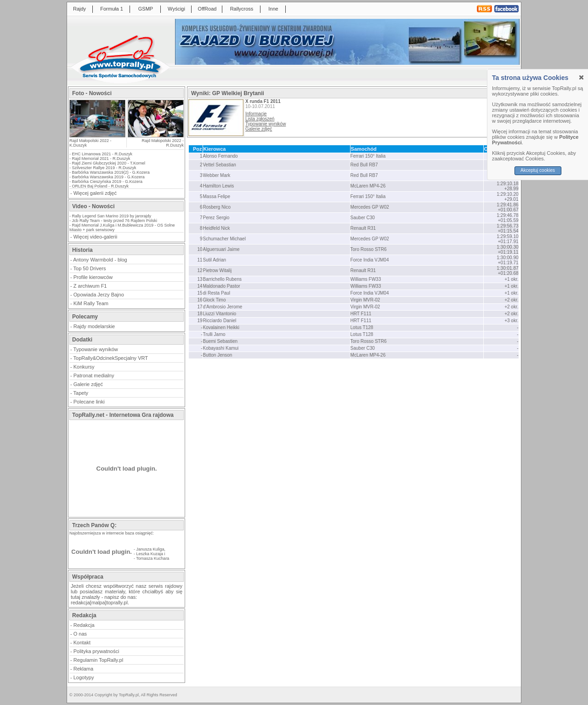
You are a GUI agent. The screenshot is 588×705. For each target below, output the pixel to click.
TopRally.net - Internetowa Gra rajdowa (123, 415)
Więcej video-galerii (95, 237)
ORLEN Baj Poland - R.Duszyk (101, 186)
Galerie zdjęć (88, 384)
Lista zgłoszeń (260, 119)
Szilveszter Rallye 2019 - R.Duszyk (104, 168)
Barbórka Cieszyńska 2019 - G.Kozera (107, 182)
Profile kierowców (93, 277)
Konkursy (84, 367)
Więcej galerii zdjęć (95, 193)
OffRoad (207, 9)
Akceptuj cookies (538, 170)
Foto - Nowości (92, 93)
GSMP (146, 9)
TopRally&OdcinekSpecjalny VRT (111, 358)
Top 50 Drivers (90, 268)
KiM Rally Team (91, 303)
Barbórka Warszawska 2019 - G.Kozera (108, 177)
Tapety (81, 393)
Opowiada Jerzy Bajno (99, 295)
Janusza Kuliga (150, 549)
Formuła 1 (112, 9)
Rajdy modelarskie (94, 326)
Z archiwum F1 (90, 286)
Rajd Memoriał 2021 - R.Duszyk (101, 159)
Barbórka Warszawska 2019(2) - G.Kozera (111, 172)
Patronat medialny (94, 375)
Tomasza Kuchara (153, 558)
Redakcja (84, 625)
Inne (273, 9)
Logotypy (84, 677)
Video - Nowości (93, 206)
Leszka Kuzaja (150, 554)
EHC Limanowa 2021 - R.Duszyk (102, 154)
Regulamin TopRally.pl (98, 660)
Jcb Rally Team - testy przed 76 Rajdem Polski (115, 221)
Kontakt (82, 642)
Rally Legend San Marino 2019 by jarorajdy (112, 216)
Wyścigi (176, 9)
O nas (80, 634)
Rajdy (79, 9)
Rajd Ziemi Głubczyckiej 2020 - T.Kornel (109, 163)
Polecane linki (89, 402)
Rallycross (242, 9)
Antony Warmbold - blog (100, 260)
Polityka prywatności (96, 651)
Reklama (83, 669)
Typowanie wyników (96, 349)
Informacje (256, 114)
